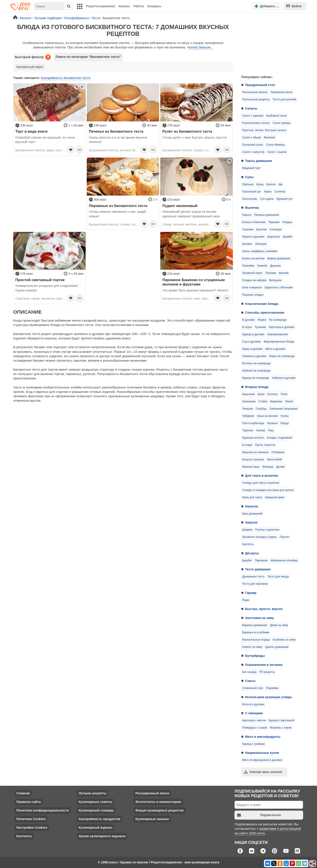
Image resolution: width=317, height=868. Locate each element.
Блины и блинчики (254, 222)
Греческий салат (253, 145)
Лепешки (261, 244)
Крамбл (288, 237)
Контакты (24, 836)
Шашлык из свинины (255, 452)
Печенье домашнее (267, 215)
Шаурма (247, 530)
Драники (275, 266)
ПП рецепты (267, 672)
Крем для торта (252, 497)
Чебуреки (248, 416)
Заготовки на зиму (260, 618)
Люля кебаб (274, 460)
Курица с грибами (253, 744)
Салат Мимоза (275, 145)
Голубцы (261, 409)
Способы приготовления (265, 313)
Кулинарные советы (95, 802)
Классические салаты (256, 123)
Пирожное (261, 560)
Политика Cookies (31, 819)
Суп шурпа (267, 199)
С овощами (254, 713)
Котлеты (273, 394)
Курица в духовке (253, 334)
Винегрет (270, 137)
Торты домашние (259, 161)
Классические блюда (262, 304)
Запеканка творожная (283, 409)
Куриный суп (284, 199)
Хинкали (248, 409)
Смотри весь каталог (263, 772)
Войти (294, 6)
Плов (284, 394)
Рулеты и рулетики (267, 530)
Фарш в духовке (252, 349)
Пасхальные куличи (255, 92)
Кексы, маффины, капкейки (260, 251)
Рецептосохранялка (100, 6)
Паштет (285, 537)
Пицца (284, 423)
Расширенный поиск (152, 793)
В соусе (247, 327)
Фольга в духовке (253, 704)
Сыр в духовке (252, 342)
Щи (280, 184)
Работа (139, 6)
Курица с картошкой (281, 720)
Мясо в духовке (276, 349)
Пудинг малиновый (180, 206)
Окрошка (248, 184)
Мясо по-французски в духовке (262, 760)
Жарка (262, 320)
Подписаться (259, 815)
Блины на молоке (253, 258)
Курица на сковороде (256, 378)
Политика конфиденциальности (42, 810)
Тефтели (248, 430)
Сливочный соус (253, 688)
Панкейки (248, 266)
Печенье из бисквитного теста (116, 131)
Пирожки (274, 222)
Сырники (248, 229)
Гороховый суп (252, 192)
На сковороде (278, 320)
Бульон (271, 184)
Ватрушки (275, 280)
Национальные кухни (262, 753)
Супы (250, 177)
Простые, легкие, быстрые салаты (264, 130)
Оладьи (287, 222)
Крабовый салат (277, 116)
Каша (261, 394)
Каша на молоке (267, 416)
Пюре (246, 600)
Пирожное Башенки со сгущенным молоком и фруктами (194, 282)
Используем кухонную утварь (269, 697)
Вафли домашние (279, 258)
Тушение (260, 327)
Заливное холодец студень (260, 537)
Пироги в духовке (253, 237)
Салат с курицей (253, 116)
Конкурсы (154, 6)
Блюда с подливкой (280, 438)
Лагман (261, 430)
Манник (284, 273)
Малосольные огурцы (256, 640)
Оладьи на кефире (254, 280)
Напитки (252, 506)
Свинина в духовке (254, 356)
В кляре (247, 445)
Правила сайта (29, 802)
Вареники (276, 401)
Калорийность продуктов (99, 819)
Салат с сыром (277, 152)
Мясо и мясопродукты (263, 737)
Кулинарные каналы (152, 819)
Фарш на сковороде (282, 356)
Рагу (271, 430)
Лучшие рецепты (92, 793)
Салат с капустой (253, 152)
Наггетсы (248, 544)
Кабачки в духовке (284, 378)
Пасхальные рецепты (256, 99)
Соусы (250, 681)
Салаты (251, 108)
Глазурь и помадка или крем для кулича (268, 490)
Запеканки (249, 401)
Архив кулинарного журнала (102, 836)
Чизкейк (262, 266)
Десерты (252, 553)
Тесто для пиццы (278, 577)
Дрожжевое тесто (253, 577)
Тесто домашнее (258, 569)
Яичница (268, 467)
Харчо (268, 192)
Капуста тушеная (253, 460)
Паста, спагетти (265, 445)
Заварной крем (275, 497)
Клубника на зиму (284, 640)
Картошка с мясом (254, 720)
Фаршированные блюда (279, 342)
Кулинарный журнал (95, 827)
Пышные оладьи (253, 295)
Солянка (280, 192)
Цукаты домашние (277, 647)
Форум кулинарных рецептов (159, 810)
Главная (23, 793)
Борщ (260, 184)
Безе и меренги (252, 288)
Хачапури (276, 229)
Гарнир (251, 593)
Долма (280, 467)
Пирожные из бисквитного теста (118, 206)
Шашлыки (249, 394)
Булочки (261, 229)
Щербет (247, 560)
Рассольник (250, 199)
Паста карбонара (253, 423)
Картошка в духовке (282, 327)
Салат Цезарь (282, 123)
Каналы (124, 6)
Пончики (271, 273)
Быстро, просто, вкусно (264, 609)
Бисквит (247, 244)
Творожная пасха (281, 92)
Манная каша (251, 467)
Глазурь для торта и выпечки (261, 483)
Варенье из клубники (256, 632)
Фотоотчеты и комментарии (158, 802)
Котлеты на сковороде (256, 363)
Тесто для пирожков (255, 584)
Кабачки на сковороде (256, 371)
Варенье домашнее (255, 625)
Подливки (272, 688)
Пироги (247, 215)
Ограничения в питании (264, 665)
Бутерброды (255, 656)
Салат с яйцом (252, 137)
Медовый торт (251, 168)
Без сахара (249, 672)
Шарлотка (274, 237)
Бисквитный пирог (30, 67)
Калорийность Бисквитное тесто (66, 78)
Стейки (263, 401)
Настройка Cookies (32, 827)
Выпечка (252, 208)
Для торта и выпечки (262, 476)
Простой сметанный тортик (40, 280)
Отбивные (278, 452)
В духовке (249, 320)
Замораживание (278, 334)
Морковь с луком (281, 728)
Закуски (251, 522)
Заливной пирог (252, 273)
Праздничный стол (260, 85)
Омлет (289, 401)
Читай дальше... (200, 47)
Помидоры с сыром (255, 728)
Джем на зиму (279, 625)
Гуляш (285, 416)
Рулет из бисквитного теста (187, 131)
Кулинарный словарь (96, 810)
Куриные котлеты (253, 438)
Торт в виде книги (31, 131)
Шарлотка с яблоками (279, 288)
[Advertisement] (271, 43)
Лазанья (272, 423)
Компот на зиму (252, 647)
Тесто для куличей (284, 99)
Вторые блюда (257, 387)
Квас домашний (252, 514)
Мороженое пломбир (284, 560)
